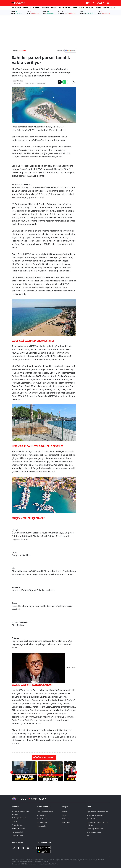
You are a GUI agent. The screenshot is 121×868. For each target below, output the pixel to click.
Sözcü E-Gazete (42, 822)
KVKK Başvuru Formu (94, 832)
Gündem (23, 51)
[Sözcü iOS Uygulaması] (44, 848)
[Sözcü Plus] (43, 799)
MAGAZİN (90, 8)
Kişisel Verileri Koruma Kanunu (97, 812)
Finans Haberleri (17, 825)
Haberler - (15, 51)
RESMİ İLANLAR (109, 8)
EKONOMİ (45, 8)
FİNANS (98, 8)
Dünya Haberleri (17, 836)
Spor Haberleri (42, 819)
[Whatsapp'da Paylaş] (64, 82)
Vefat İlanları (66, 822)
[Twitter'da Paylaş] (60, 82)
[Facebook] (19, 848)
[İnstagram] (14, 848)
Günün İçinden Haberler (45, 812)
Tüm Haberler (41, 826)
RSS (88, 836)
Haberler (15, 807)
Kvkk (89, 807)
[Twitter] (23, 848)
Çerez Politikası (92, 819)
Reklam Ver (66, 819)
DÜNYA (54, 8)
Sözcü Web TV (42, 815)
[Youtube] (28, 848)
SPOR (75, 8)
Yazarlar (15, 821)
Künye (64, 815)
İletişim (65, 807)
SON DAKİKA (16, 8)
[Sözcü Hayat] (32, 799)
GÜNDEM (36, 8)
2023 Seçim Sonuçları (19, 818)
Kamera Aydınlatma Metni (96, 829)
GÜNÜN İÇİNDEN (65, 8)
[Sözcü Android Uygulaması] (44, 851)
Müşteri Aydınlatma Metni (96, 815)
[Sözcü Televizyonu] (14, 799)
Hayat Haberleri (17, 832)
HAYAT (82, 8)
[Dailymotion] (33, 848)
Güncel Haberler (44, 807)
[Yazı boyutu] (74, 82)
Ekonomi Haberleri (18, 829)
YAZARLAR (27, 8)
